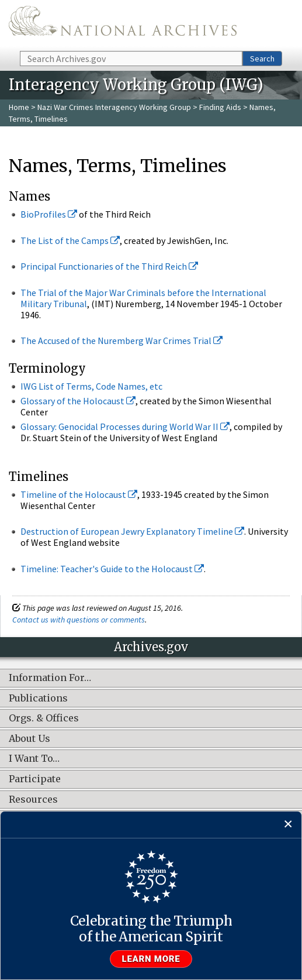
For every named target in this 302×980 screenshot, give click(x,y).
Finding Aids (220, 107)
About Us (29, 739)
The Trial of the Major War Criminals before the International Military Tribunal (143, 298)
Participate (35, 779)
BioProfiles (49, 214)
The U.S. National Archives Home (123, 25)
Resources (33, 800)
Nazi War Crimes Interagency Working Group (114, 107)
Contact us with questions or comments (79, 620)
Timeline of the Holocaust (79, 494)
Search (262, 59)
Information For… (50, 678)
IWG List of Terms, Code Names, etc (91, 386)
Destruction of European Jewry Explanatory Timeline (132, 531)
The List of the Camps (70, 240)
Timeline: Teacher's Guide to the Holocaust (112, 569)
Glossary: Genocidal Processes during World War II (125, 427)
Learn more (151, 959)
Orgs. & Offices (44, 718)
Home (19, 107)
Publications (38, 699)
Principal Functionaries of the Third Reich (109, 266)
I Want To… (34, 759)
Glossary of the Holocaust (78, 401)
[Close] (288, 825)
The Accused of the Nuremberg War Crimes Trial (122, 341)
